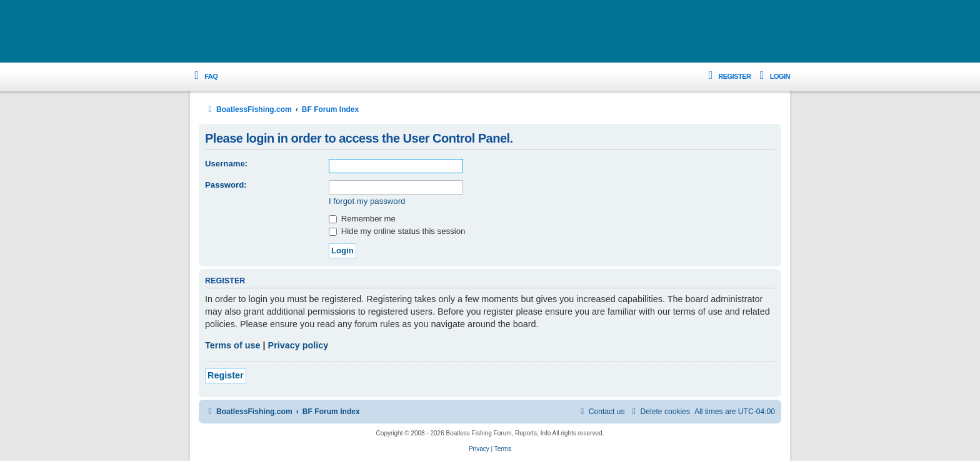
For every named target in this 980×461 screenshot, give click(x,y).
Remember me (362, 219)
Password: (226, 185)
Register (226, 375)
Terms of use (233, 345)
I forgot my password (367, 201)
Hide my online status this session (397, 231)
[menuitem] (204, 77)
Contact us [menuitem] (601, 412)
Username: (226, 164)
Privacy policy (298, 345)
